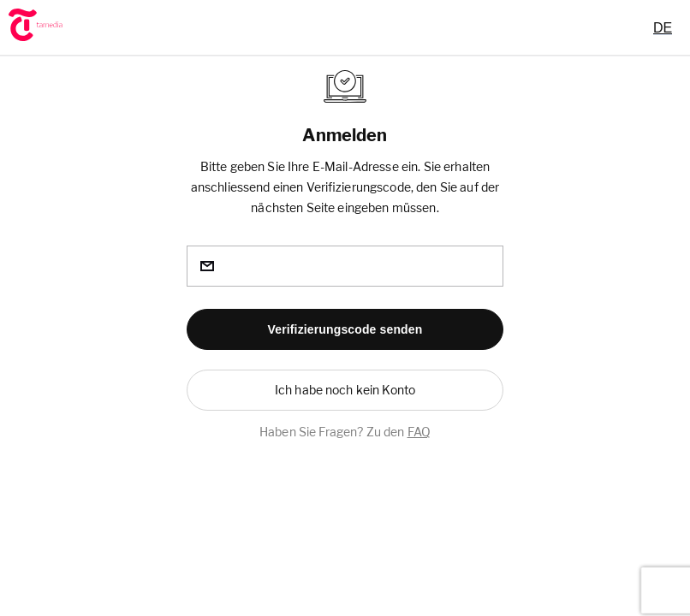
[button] (345, 329)
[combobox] (663, 27)
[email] (345, 266)
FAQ (419, 432)
